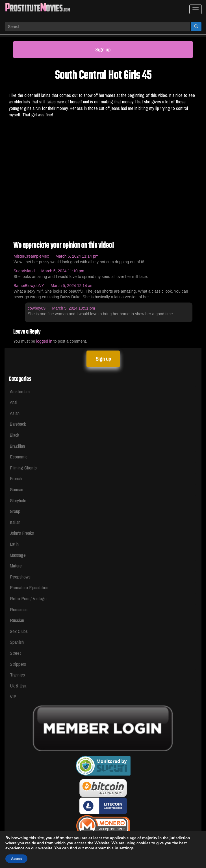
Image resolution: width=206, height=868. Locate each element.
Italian (15, 522)
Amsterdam (20, 391)
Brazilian (17, 446)
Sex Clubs (19, 631)
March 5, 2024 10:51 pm (73, 308)
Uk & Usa (18, 686)
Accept (16, 859)
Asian (15, 413)
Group (15, 511)
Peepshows (20, 577)
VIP (13, 696)
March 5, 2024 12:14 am (72, 286)
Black (15, 435)
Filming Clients (23, 468)
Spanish (17, 642)
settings (126, 848)
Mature (16, 566)
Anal (14, 402)
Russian (17, 620)
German (17, 489)
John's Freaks (22, 533)
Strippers (18, 664)
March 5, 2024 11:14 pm (77, 256)
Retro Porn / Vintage (28, 598)
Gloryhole (18, 500)
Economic (19, 457)
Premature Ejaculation (29, 587)
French (16, 478)
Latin (14, 544)
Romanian (19, 609)
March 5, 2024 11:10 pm (63, 271)
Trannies (17, 675)
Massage (18, 555)
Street (15, 653)
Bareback (18, 424)
